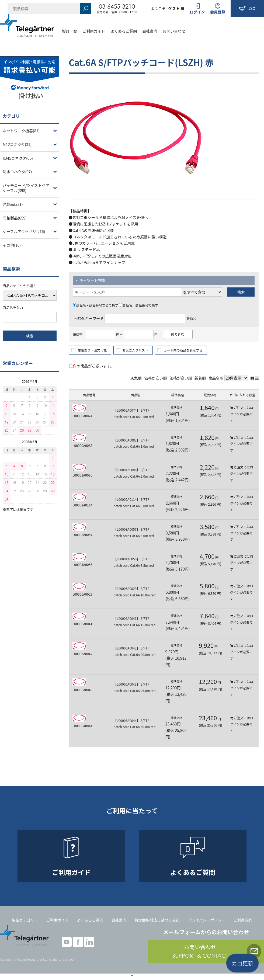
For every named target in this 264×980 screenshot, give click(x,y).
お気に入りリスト (135, 350)
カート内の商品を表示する (183, 350)
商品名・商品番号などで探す (95, 305)
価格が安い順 (155, 378)
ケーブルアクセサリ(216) (24, 231)
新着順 (200, 378)
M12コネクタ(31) (17, 144)
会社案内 (150, 31)
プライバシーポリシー (207, 920)
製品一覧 (70, 31)
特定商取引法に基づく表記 (157, 920)
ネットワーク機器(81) (21, 131)
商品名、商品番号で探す (138, 305)
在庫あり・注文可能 (92, 350)
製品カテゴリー (25, 920)
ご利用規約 (243, 920)
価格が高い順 (181, 378)
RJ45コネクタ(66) (18, 158)
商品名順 (216, 378)
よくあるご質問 (124, 31)
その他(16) (12, 245)
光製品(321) (13, 204)
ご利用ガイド (94, 31)
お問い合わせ (174, 31)
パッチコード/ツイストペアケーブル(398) (26, 188)
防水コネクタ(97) (17, 172)
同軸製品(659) (15, 218)
